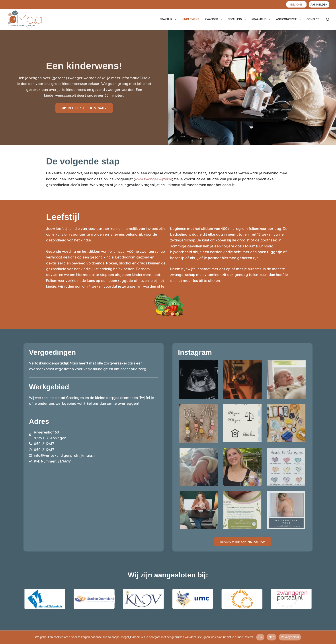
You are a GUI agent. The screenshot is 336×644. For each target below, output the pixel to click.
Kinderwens (190, 19)
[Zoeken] (328, 19)
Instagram (195, 352)
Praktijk (169, 19)
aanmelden (319, 4)
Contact (313, 19)
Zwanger (214, 19)
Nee (272, 637)
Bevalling (238, 19)
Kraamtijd (262, 19)
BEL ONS (296, 4)
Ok (260, 637)
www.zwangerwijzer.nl (153, 179)
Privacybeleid (290, 637)
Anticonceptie (289, 19)
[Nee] (330, 637)
